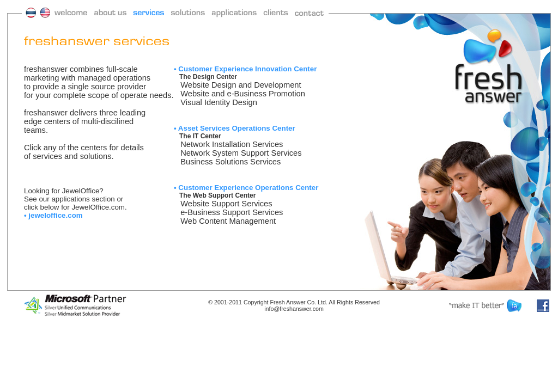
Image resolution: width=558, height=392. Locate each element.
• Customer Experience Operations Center (246, 188)
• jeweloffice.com (53, 215)
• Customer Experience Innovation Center (245, 69)
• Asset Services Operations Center (235, 128)
